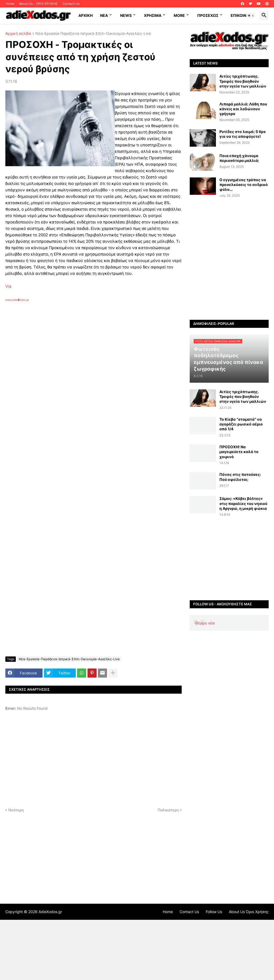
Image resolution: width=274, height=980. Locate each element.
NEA (104, 15)
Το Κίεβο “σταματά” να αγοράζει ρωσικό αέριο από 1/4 (241, 424)
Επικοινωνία (243, 15)
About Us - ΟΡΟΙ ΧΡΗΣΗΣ (38, 4)
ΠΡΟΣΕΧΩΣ (208, 15)
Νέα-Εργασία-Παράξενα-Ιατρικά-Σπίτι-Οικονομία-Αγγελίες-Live (93, 34)
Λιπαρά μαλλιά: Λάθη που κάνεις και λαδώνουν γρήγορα (243, 109)
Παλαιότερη (168, 810)
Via (8, 286)
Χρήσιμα (153, 15)
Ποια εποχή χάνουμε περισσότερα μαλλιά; (239, 158)
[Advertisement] (91, 363)
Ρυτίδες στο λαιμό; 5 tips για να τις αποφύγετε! (243, 134)
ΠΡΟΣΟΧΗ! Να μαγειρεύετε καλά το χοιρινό (239, 452)
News (126, 15)
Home (10, 4)
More (179, 15)
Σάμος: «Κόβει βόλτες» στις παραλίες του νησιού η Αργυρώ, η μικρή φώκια (243, 503)
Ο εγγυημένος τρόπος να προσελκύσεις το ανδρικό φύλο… (244, 185)
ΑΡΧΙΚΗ (85, 15)
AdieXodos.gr (50, 912)
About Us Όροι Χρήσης (249, 912)
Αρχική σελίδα (18, 34)
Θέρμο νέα (205, 623)
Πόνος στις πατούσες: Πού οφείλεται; (240, 477)
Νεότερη (16, 810)
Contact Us (71, 4)
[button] (251, 16)
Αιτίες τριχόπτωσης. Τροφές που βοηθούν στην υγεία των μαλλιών (243, 81)
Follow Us (214, 912)
